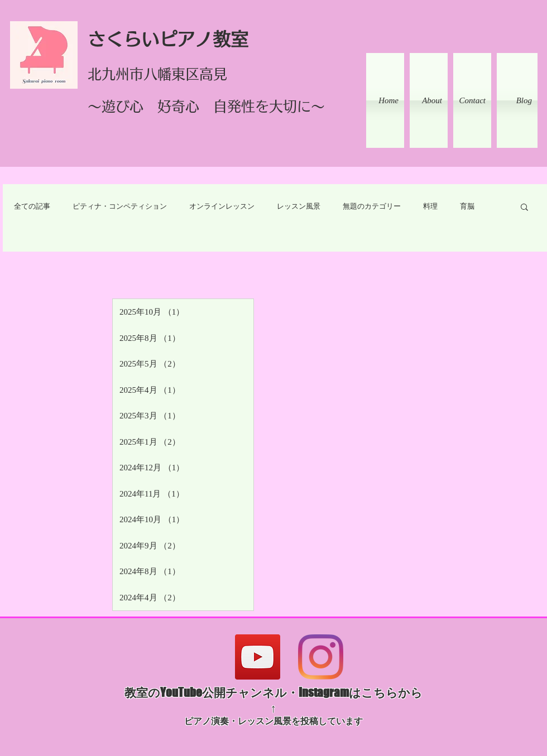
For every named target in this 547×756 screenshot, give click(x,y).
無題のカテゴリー (372, 206)
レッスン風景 (299, 206)
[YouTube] (258, 657)
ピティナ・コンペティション (120, 206)
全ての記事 (32, 206)
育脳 (467, 206)
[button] (524, 208)
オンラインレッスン (222, 206)
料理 (430, 206)
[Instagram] (321, 657)
